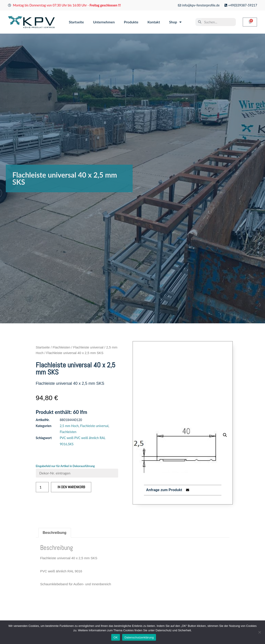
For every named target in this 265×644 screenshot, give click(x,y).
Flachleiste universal (88, 347)
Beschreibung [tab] (55, 533)
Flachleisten (61, 347)
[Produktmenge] (42, 487)
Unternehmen (104, 22)
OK (116, 637)
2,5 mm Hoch (69, 426)
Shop (175, 22)
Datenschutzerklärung (139, 637)
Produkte (131, 22)
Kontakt (154, 22)
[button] (225, 435)
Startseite (76, 22)
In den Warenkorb (71, 487)
